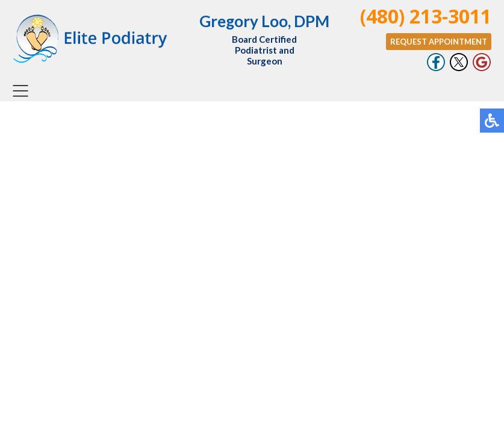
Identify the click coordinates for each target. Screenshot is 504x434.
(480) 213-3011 (426, 16)
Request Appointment (439, 42)
